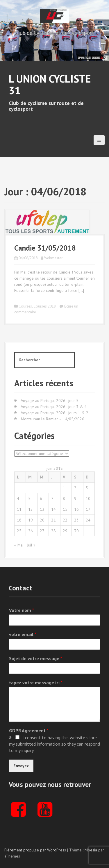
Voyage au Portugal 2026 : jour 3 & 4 (54, 407)
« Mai (19, 545)
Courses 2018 (45, 306)
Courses (25, 306)
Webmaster (53, 258)
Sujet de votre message (36, 658)
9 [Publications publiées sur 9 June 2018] (75, 499)
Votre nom (22, 610)
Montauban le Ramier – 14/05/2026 (53, 419)
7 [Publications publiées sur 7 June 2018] (52, 499)
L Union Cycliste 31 (50, 84)
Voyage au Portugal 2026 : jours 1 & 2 (55, 413)
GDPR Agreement (29, 731)
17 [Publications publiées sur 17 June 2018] (88, 509)
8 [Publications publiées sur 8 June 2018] (64, 499)
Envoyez (21, 766)
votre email (23, 634)
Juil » (31, 545)
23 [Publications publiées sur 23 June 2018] (76, 520)
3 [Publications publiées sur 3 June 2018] (87, 488)
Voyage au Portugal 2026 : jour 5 (50, 401)
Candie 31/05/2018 (45, 248)
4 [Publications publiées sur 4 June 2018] (18, 499)
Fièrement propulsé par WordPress (35, 850)
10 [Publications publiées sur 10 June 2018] (88, 499)
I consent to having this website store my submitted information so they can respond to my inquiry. (54, 744)
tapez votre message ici (36, 683)
